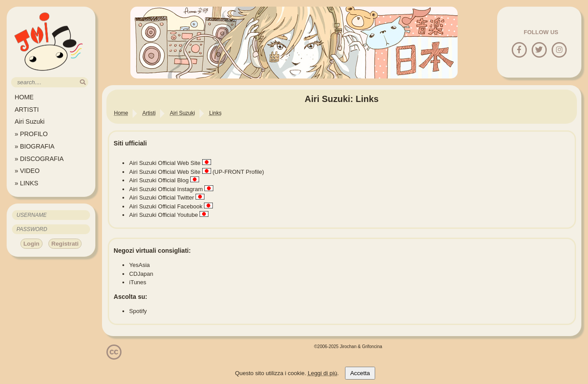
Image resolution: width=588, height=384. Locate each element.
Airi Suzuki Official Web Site (165, 163)
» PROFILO (31, 134)
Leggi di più (323, 373)
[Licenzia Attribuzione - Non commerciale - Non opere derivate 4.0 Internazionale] (114, 356)
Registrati (65, 244)
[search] (83, 82)
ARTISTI (27, 110)
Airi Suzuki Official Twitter (161, 198)
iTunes (138, 282)
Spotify (138, 311)
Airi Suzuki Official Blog (159, 180)
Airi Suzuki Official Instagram (166, 189)
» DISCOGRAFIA (39, 159)
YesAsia (139, 265)
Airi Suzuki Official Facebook (166, 206)
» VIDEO (27, 171)
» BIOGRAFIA (35, 146)
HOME (24, 97)
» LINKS (26, 183)
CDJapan (141, 274)
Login (31, 244)
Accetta (360, 373)
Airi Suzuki (30, 121)
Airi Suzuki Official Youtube (163, 215)
